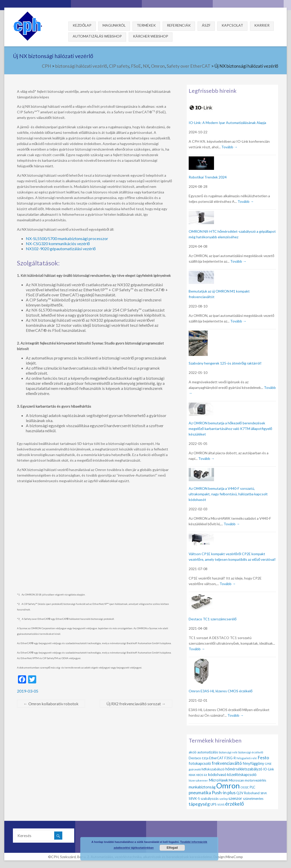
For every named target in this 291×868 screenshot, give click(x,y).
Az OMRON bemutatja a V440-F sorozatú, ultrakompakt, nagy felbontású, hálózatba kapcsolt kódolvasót (228, 494)
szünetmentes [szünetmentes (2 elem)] (253, 799)
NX (146, 66)
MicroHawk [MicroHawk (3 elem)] (218, 780)
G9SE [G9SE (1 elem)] (268, 764)
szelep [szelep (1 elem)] (224, 799)
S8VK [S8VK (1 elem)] (264, 793)
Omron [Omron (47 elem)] (228, 785)
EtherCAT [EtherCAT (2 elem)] (216, 758)
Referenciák (179, 25)
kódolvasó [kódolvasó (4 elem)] (217, 774)
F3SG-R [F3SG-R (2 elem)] (230, 758)
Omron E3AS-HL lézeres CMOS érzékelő (221, 691)
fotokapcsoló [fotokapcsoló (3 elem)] (200, 763)
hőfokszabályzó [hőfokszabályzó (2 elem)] (213, 769)
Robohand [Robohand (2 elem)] (252, 793)
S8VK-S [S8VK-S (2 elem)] (194, 799)
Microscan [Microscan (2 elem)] (236, 780)
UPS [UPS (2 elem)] (214, 804)
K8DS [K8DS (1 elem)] (200, 775)
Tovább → (229, 147)
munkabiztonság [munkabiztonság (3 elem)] (202, 787)
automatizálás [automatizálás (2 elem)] (208, 752)
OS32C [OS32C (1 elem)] (245, 787)
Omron (158, 66)
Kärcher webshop (151, 36)
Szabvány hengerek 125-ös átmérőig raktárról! (225, 363)
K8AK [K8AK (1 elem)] (192, 775)
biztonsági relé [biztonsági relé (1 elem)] (228, 752)
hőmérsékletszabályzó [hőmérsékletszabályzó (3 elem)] (244, 769)
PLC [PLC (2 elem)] (253, 787)
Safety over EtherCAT (189, 66)
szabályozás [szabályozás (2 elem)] (210, 799)
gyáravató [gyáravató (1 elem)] (195, 769)
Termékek (146, 25)
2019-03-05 (28, 691)
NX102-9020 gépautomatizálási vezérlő (61, 249)
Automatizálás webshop (97, 36)
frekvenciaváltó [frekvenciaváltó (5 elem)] (227, 763)
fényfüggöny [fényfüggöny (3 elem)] (253, 763)
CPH (46, 66)
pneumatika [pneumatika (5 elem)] (200, 793)
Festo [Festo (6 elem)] (263, 757)
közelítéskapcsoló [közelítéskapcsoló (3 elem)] (242, 774)
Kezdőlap (82, 25)
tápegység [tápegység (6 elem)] (199, 804)
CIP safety (119, 66)
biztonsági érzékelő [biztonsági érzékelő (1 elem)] (251, 752)
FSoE (136, 66)
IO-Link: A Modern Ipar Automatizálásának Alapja (227, 123)
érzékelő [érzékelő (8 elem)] (235, 804)
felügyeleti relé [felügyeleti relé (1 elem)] (247, 758)
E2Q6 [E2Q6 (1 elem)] (205, 758)
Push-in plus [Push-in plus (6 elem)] (224, 792)
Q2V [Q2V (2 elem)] (240, 793)
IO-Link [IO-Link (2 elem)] (269, 769)
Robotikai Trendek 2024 (208, 177)
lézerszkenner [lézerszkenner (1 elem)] (198, 780)
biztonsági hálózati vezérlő (81, 66)
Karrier (262, 25)
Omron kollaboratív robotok (51, 704)
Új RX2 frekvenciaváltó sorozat (136, 704)
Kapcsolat (232, 25)
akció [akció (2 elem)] (193, 752)
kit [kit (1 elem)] (206, 775)
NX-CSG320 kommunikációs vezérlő (58, 243)
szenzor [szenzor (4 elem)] (235, 798)
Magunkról (114, 25)
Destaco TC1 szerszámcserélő (213, 619)
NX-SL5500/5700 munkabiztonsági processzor (67, 238)
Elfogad (172, 848)
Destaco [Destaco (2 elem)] (195, 758)
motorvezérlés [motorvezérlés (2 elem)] (255, 780)
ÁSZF (206, 25)
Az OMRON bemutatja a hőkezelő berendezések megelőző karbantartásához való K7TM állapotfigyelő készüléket (230, 429)
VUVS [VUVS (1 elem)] (221, 804)
